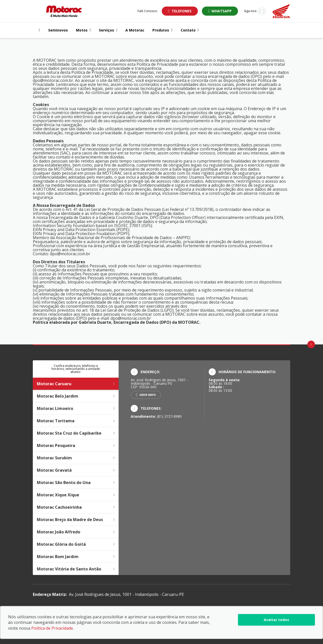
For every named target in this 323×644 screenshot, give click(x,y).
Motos (83, 30)
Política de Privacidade (52, 628)
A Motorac (135, 30)
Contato (190, 30)
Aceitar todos (276, 620)
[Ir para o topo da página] (311, 344)
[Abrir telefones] (180, 11)
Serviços (108, 30)
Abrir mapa (148, 395)
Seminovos (58, 30)
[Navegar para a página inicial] (38, 30)
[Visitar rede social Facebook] (264, 12)
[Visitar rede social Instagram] (260, 12)
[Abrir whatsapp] (220, 11)
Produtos (162, 30)
